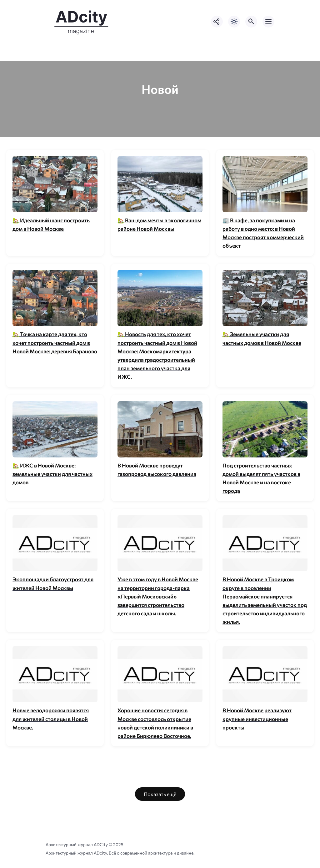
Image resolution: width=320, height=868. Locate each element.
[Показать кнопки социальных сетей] (217, 22)
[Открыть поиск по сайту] (251, 22)
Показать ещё (160, 794)
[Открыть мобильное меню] (268, 22)
